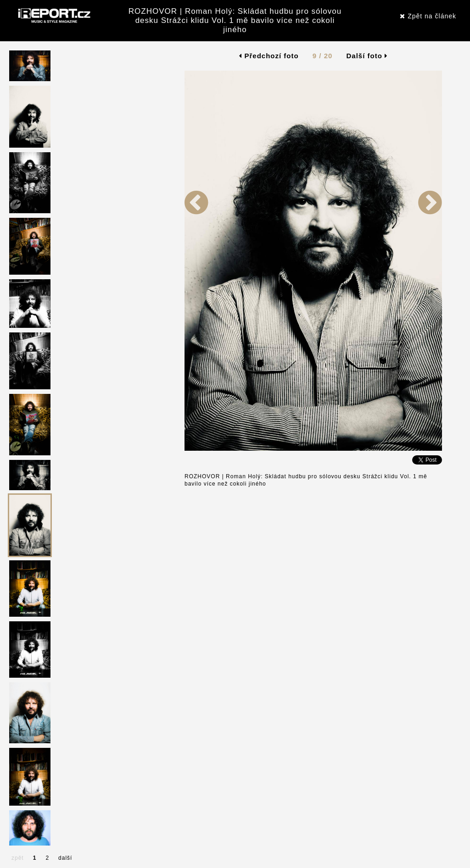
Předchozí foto (269, 56)
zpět (18, 858)
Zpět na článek (428, 16)
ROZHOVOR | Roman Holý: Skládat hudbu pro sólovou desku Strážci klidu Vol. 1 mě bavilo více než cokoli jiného (235, 20)
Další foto (367, 56)
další (65, 858)
